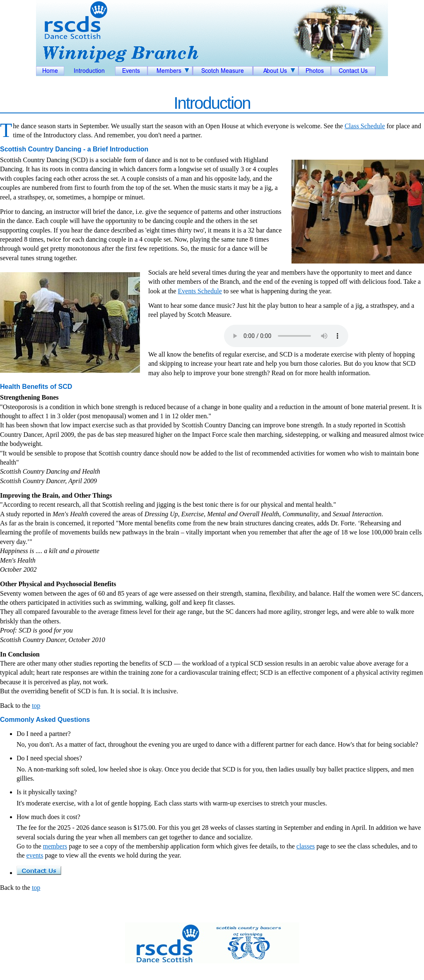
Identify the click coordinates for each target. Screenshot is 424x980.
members (55, 846)
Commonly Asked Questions (45, 720)
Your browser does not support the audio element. (286, 336)
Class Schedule (365, 126)
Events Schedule (200, 291)
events (35, 855)
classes (306, 846)
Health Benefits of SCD (36, 387)
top (36, 706)
